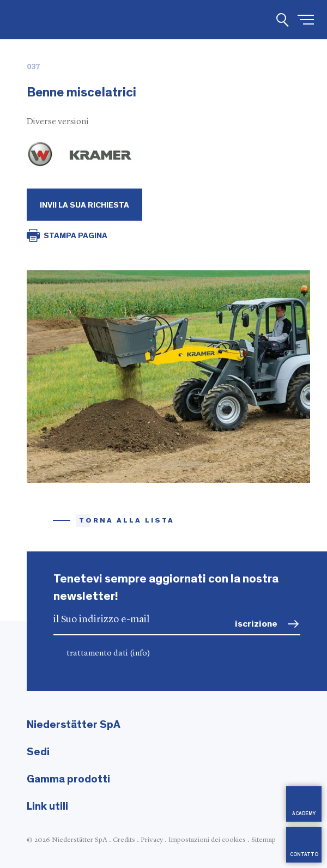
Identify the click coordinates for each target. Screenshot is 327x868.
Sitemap (264, 840)
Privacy (152, 840)
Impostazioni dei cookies (207, 840)
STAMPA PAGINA (75, 236)
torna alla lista (127, 521)
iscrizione (256, 624)
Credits (124, 840)
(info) (140, 654)
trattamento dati (108, 654)
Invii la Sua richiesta (84, 205)
